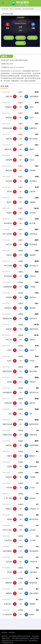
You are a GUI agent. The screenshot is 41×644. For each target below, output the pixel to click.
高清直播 (9, 38)
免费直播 (32, 38)
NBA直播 (12, 632)
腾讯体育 (21, 43)
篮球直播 (17, 9)
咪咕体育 (21, 38)
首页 (11, 9)
